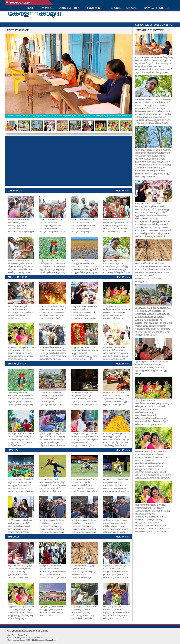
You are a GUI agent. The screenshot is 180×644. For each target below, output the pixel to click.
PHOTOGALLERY (19, 3)
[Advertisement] (69, 161)
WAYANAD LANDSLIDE (157, 8)
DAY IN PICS (47, 8)
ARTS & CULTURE (70, 8)
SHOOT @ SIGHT (96, 8)
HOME (31, 8)
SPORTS (116, 8)
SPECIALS (132, 8)
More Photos (123, 191)
